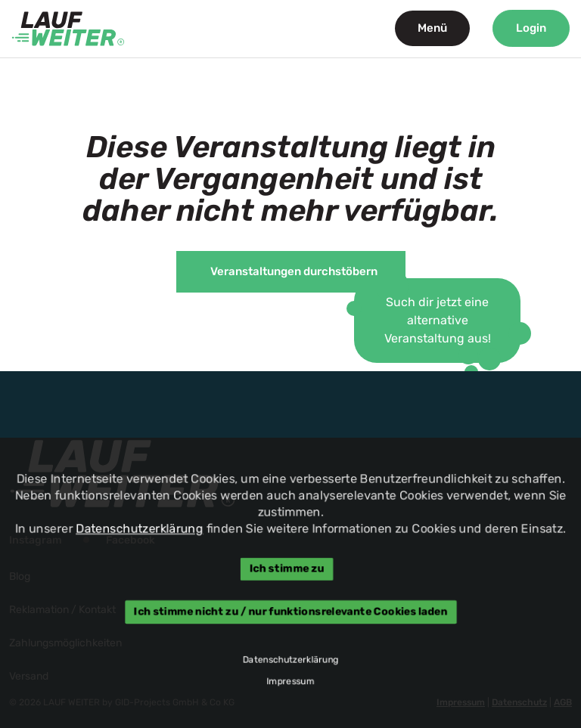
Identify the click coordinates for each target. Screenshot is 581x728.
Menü (432, 28)
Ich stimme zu (287, 569)
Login (531, 28)
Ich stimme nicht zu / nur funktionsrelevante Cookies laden (291, 612)
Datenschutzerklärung (138, 528)
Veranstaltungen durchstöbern (294, 271)
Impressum (290, 683)
